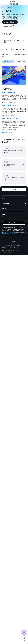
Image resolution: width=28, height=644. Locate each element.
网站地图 (4, 247)
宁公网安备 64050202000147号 (11, 250)
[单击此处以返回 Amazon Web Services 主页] (14, 3)
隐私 (9, 245)
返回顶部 (14, 241)
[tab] (8, 62)
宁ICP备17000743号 (7, 252)
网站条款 (4, 245)
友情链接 (10, 247)
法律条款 (13, 245)
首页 (3, 7)
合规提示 (19, 245)
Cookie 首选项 (16, 247)
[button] (10, 22)
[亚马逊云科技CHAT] (24, 633)
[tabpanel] (14, 100)
